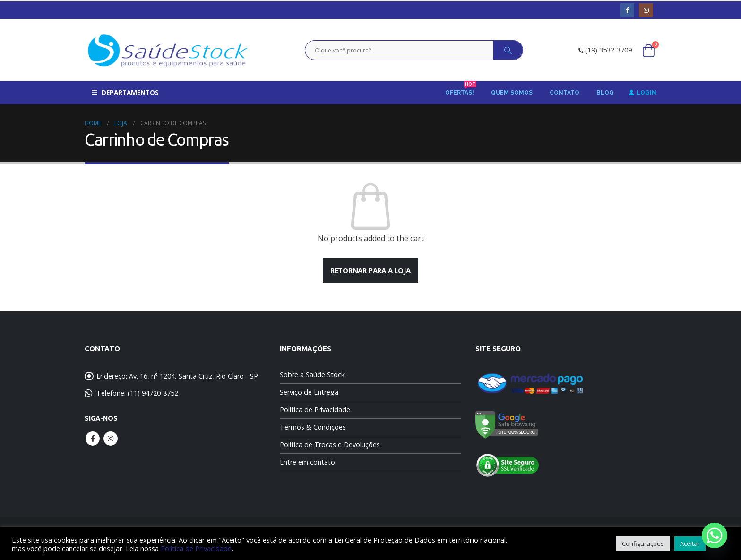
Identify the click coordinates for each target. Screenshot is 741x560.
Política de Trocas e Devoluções (330, 444)
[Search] (508, 50)
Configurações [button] (643, 543)
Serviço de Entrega (309, 392)
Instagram (111, 439)
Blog (605, 93)
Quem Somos (512, 93)
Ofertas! (461, 90)
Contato (564, 93)
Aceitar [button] (690, 543)
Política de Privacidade (315, 409)
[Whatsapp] (715, 535)
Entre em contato (307, 462)
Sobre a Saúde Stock (312, 375)
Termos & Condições (313, 427)
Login (643, 93)
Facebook (93, 439)
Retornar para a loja (371, 270)
